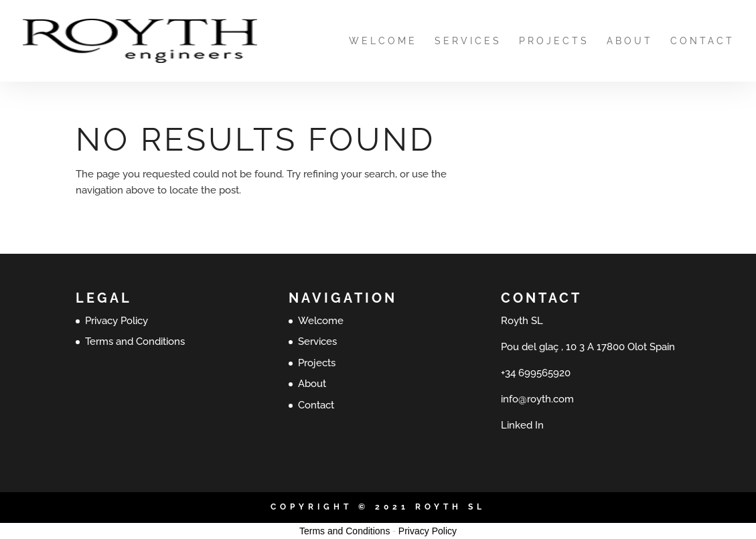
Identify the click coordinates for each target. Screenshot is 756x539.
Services (468, 41)
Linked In (522, 425)
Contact (702, 41)
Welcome (383, 41)
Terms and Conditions (135, 341)
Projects (554, 41)
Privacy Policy (117, 321)
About (630, 41)
